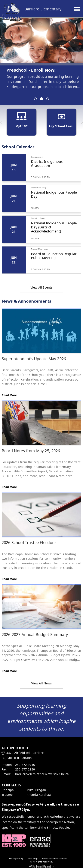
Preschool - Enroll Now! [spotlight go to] (31, 70)
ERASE (40, 841)
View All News (41, 683)
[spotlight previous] (8, 43)
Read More (9, 395)
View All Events (42, 287)
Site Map (33, 858)
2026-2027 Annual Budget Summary (35, 634)
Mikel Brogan (36, 790)
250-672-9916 (25, 765)
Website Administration (55, 858)
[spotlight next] (75, 43)
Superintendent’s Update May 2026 (34, 359)
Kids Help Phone (14, 841)
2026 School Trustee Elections (29, 542)
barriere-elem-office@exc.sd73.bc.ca (42, 774)
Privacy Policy (16, 858)
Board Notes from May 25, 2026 (31, 451)
